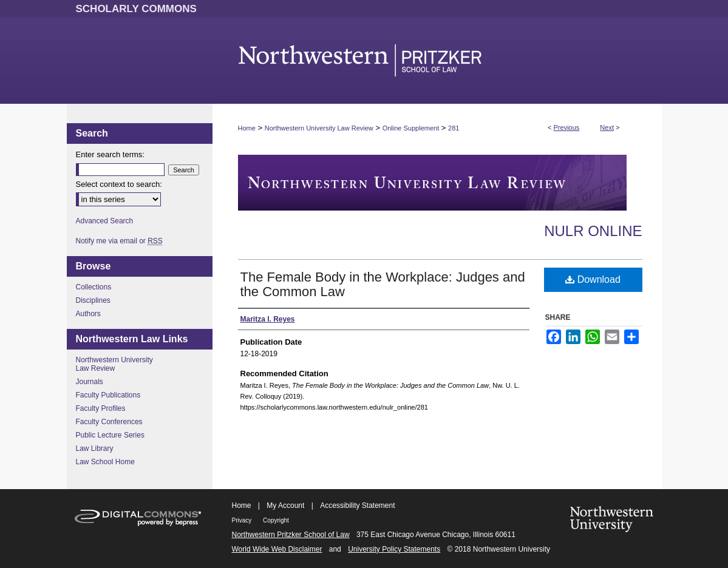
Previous (567, 127)
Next (607, 127)
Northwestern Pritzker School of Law (291, 535)
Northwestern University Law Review (319, 128)
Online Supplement (411, 128)
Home (247, 128)
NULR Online (593, 231)
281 (454, 128)
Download (593, 279)
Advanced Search (105, 221)
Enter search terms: (110, 154)
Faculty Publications (108, 395)
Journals (90, 382)
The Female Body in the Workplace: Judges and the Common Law (383, 284)
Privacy (243, 520)
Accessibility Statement (357, 505)
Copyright (276, 520)
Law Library (95, 448)
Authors (88, 314)
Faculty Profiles (101, 408)
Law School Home (105, 462)
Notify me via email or (119, 241)
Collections (94, 287)
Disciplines (93, 300)
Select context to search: (119, 184)
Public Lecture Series (110, 435)
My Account (285, 505)
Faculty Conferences (109, 422)
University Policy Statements (394, 549)
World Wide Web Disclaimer (277, 549)
